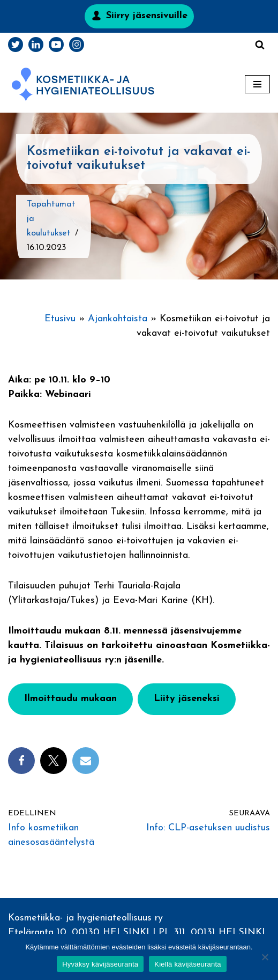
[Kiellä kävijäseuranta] (265, 957)
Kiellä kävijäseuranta (187, 964)
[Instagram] (77, 45)
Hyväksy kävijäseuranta (100, 964)
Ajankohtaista (118, 319)
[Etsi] (260, 45)
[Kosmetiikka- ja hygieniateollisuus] (83, 84)
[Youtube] (56, 45)
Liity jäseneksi (187, 699)
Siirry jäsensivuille (147, 16)
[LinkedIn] (36, 45)
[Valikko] (257, 84)
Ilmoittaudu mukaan (70, 699)
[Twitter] (16, 45)
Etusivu (60, 319)
